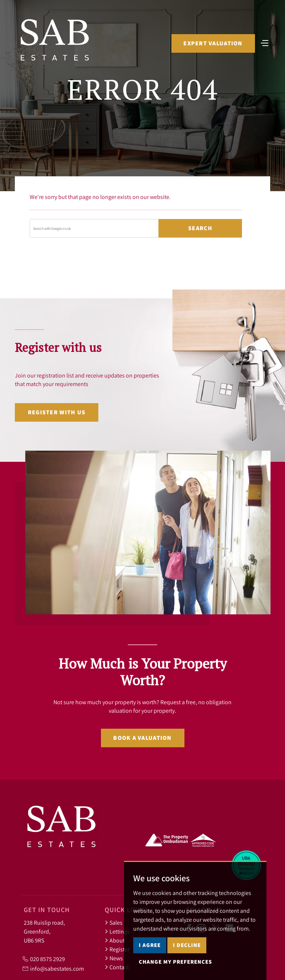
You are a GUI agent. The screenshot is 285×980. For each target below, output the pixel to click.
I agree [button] (150, 945)
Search (200, 228)
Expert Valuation (213, 43)
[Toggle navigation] (265, 42)
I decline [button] (187, 945)
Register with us (57, 412)
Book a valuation (142, 738)
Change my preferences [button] (175, 962)
